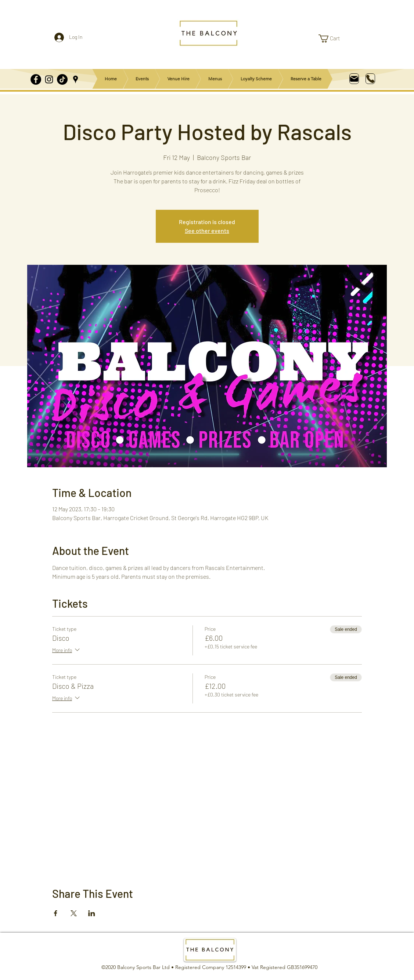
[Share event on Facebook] (56, 913)
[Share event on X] (74, 913)
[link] (334, 39)
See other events (207, 231)
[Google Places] (75, 79)
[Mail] (354, 79)
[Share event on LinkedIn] (92, 913)
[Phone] (370, 79)
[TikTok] (62, 79)
